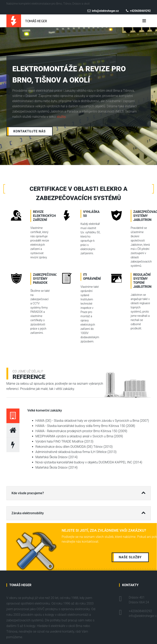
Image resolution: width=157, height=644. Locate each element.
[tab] (13, 416)
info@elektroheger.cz (103, 11)
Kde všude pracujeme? (79, 492)
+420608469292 (138, 11)
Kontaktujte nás (30, 131)
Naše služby (130, 557)
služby (61, 117)
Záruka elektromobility (79, 512)
